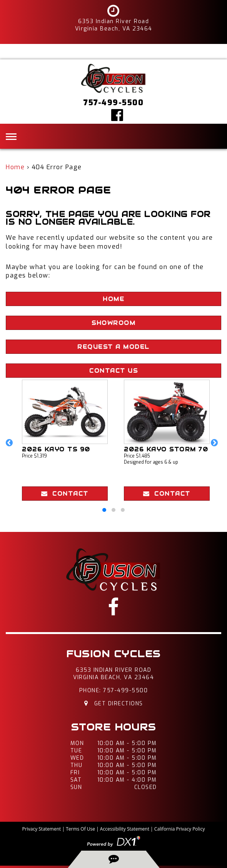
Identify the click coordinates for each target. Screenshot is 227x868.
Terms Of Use (80, 829)
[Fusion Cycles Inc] (113, 78)
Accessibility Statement (125, 829)
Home (15, 167)
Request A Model (113, 347)
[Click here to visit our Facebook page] (118, 115)
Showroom (113, 323)
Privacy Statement (42, 829)
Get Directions (114, 704)
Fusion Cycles (113, 654)
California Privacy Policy (180, 829)
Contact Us (113, 371)
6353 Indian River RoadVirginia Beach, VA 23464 (113, 674)
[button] (11, 447)
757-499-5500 (125, 691)
